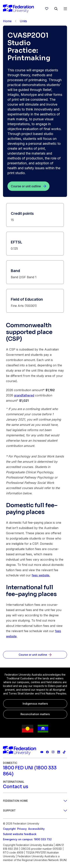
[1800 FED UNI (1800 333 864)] (35, 771)
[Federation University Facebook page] (47, 752)
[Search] (56, 9)
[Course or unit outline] (28, 186)
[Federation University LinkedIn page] (59, 752)
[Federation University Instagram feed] (53, 752)
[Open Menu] (65, 9)
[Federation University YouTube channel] (42, 752)
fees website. (41, 575)
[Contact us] (16, 787)
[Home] (18, 9)
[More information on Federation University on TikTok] (64, 752)
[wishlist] (47, 9)
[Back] (16, 21)
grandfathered (24, 395)
